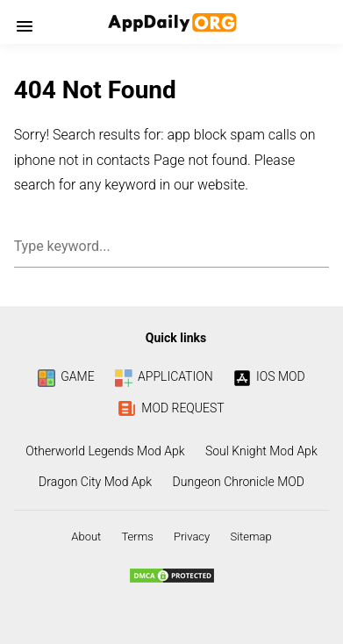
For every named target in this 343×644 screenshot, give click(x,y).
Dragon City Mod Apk (95, 482)
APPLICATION (164, 376)
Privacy (192, 537)
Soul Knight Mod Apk (261, 451)
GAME (66, 376)
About (86, 537)
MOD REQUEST (171, 408)
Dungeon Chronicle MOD (239, 482)
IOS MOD (269, 376)
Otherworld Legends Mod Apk (105, 451)
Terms (137, 537)
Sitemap (250, 537)
